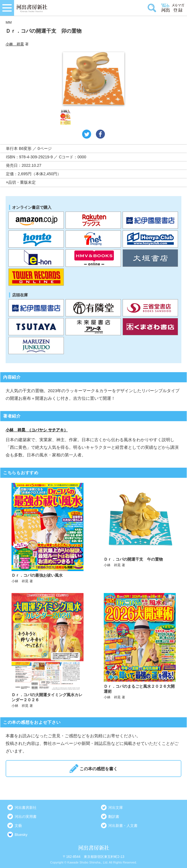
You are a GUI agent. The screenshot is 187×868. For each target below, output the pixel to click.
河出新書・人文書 (123, 826)
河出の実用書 (26, 817)
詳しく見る (48, 533)
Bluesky (21, 835)
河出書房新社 (26, 808)
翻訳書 (114, 817)
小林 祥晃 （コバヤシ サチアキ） (37, 430)
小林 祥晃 (15, 44)
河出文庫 (116, 808)
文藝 (18, 826)
